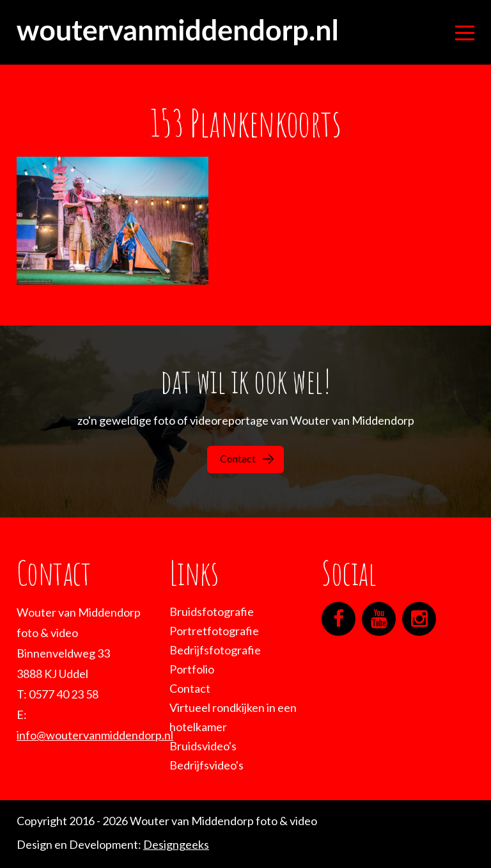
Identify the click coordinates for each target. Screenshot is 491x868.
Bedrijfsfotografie (215, 650)
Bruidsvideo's (203, 746)
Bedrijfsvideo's (207, 765)
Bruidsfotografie (212, 612)
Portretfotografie (214, 631)
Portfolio (192, 669)
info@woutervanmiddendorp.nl (95, 735)
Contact (247, 458)
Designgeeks (176, 844)
